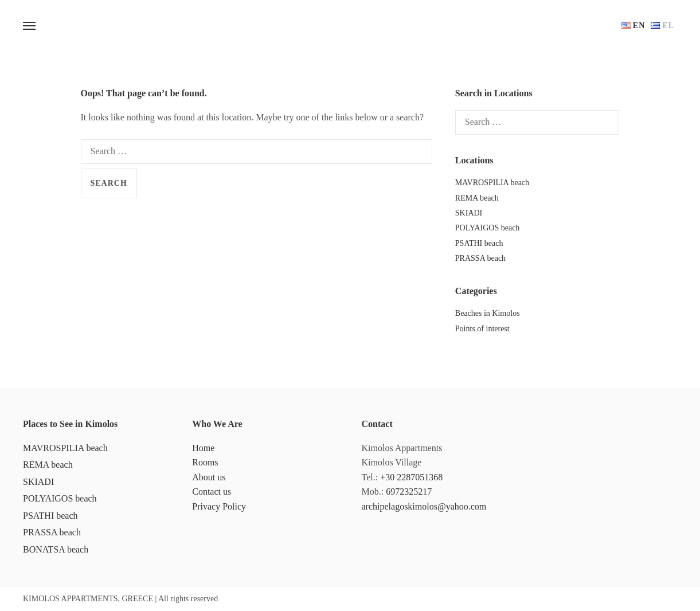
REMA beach (477, 198)
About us (209, 477)
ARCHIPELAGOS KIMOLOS (350, 26)
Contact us (212, 491)
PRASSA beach (480, 258)
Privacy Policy (219, 506)
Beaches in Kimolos (488, 313)
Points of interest (482, 329)
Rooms (205, 462)
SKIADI (469, 213)
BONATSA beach (56, 549)
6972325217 (409, 491)
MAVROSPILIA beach (492, 183)
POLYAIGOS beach (488, 228)
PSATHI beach (479, 243)
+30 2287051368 (411, 477)
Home (203, 448)
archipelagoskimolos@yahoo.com (424, 506)
